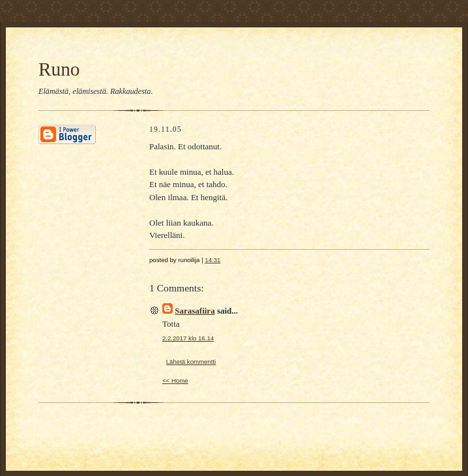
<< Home (175, 380)
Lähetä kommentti (191, 362)
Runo (59, 69)
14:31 (212, 260)
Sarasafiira (195, 311)
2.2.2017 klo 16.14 (188, 338)
